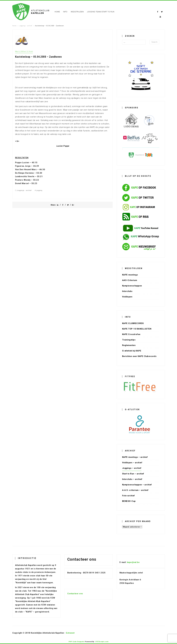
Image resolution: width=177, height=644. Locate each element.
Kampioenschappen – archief (137, 485)
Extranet (70, 633)
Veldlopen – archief (132, 463)
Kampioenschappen (132, 286)
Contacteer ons (75, 594)
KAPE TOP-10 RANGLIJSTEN (137, 329)
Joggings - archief (26, 26)
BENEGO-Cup (129, 501)
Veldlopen (127, 297)
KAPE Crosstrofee (131, 334)
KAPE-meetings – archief (135, 457)
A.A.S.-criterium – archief (135, 490)
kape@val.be (133, 562)
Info (65, 12)
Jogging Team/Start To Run (101, 12)
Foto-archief (129, 496)
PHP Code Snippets (77, 642)
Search (154, 42)
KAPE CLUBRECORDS (133, 323)
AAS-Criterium (130, 280)
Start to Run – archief (133, 474)
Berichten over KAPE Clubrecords (139, 356)
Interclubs (127, 291)
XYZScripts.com (102, 642)
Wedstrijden (77, 12)
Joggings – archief (132, 468)
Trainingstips (129, 340)
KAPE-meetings (130, 275)
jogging (39, 190)
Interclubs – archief (132, 479)
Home (57, 12)
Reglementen (129, 345)
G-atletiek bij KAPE (132, 351)
